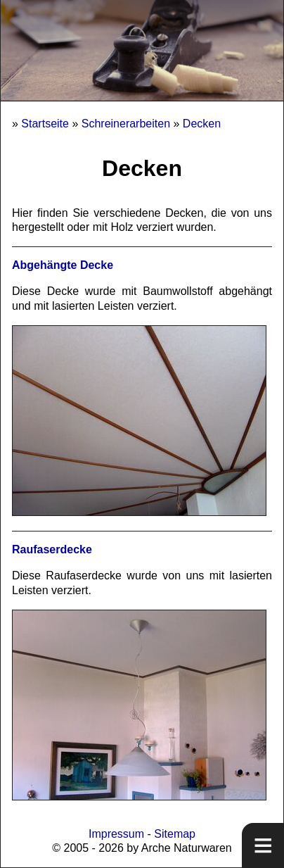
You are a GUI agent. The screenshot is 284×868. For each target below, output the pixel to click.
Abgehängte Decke (63, 265)
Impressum (116, 834)
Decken (202, 124)
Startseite (45, 124)
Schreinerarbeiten (126, 124)
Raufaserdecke (52, 549)
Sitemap (175, 834)
